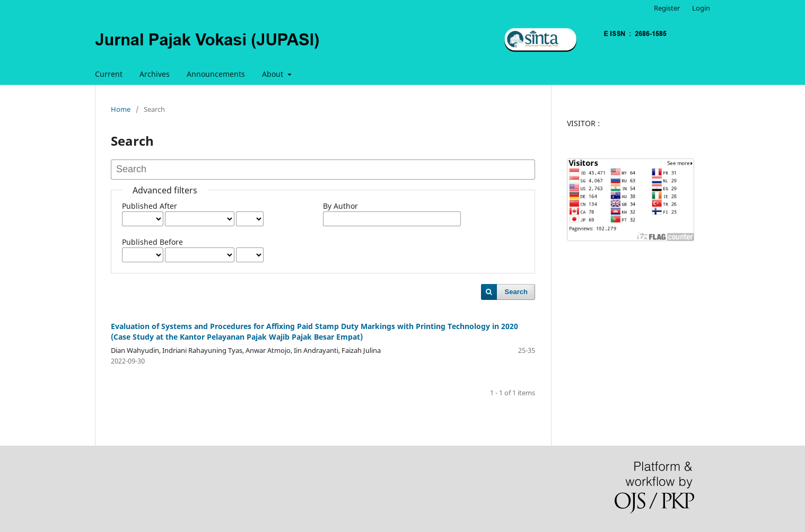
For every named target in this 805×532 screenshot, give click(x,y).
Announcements (216, 74)
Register (667, 8)
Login (701, 8)
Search (516, 292)
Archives (155, 74)
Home (121, 109)
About (274, 74)
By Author (340, 206)
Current (109, 74)
